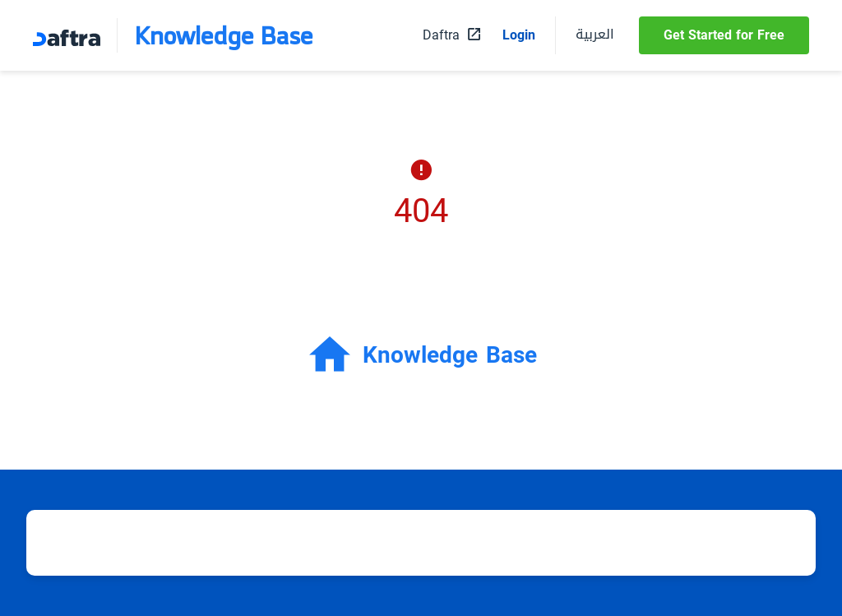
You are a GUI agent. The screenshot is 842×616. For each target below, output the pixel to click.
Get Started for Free (724, 35)
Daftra (606, 543)
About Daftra (680, 543)
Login (519, 35)
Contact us (768, 543)
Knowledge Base (224, 35)
